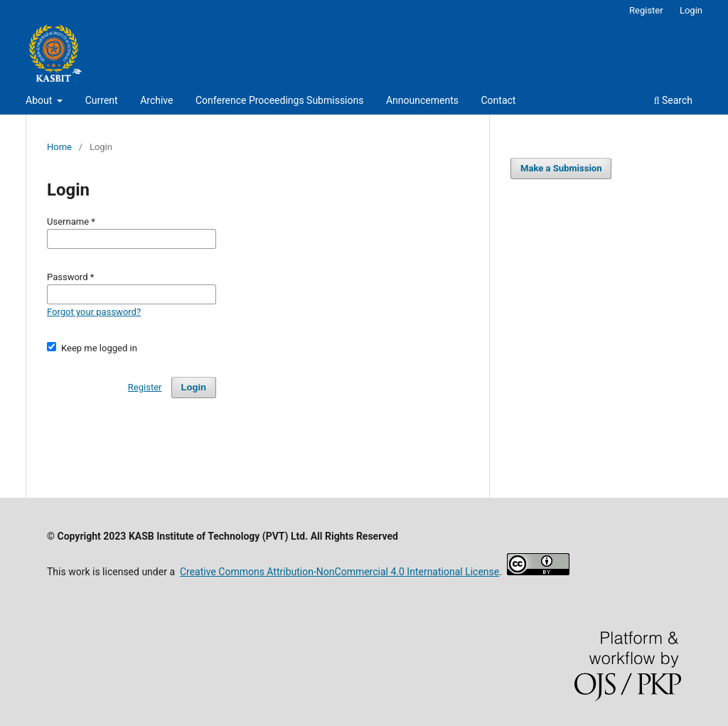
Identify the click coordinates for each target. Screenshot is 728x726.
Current (102, 100)
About (40, 100)
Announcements (422, 100)
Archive (156, 100)
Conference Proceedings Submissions (280, 100)
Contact (498, 100)
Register (646, 10)
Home (59, 147)
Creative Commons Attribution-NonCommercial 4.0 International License (339, 572)
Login (691, 10)
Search (673, 100)
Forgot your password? (94, 312)
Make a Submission (561, 168)
